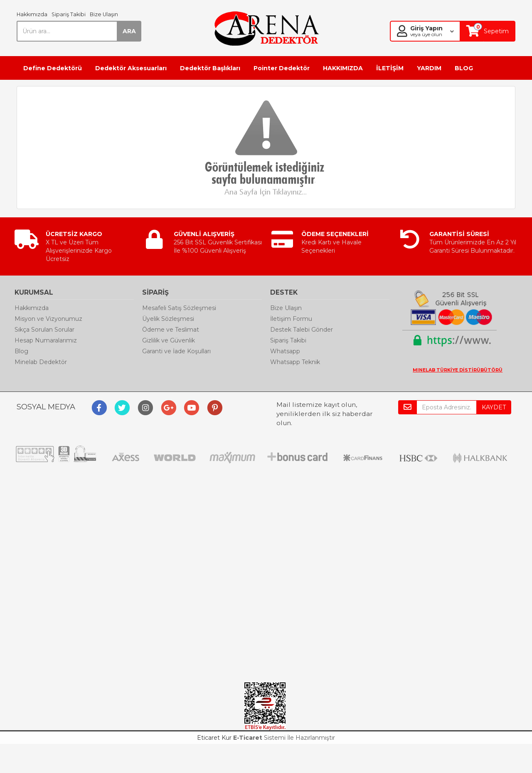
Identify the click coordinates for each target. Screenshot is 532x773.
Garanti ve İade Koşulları (176, 351)
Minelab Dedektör (41, 362)
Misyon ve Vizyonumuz (48, 319)
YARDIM (429, 68)
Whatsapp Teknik (295, 362)
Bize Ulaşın (104, 14)
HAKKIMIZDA (343, 68)
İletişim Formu (291, 319)
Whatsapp (285, 351)
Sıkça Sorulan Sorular (44, 330)
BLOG (464, 68)
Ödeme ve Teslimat (171, 330)
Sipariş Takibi (69, 14)
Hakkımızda (32, 14)
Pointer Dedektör (282, 68)
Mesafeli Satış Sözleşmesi (179, 308)
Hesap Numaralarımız (46, 340)
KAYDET (494, 407)
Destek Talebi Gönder (302, 330)
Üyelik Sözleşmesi (168, 319)
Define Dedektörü (53, 68)
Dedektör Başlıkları (210, 68)
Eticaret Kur (214, 738)
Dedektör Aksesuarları (131, 68)
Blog (21, 351)
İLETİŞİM (390, 68)
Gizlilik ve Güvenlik (169, 340)
